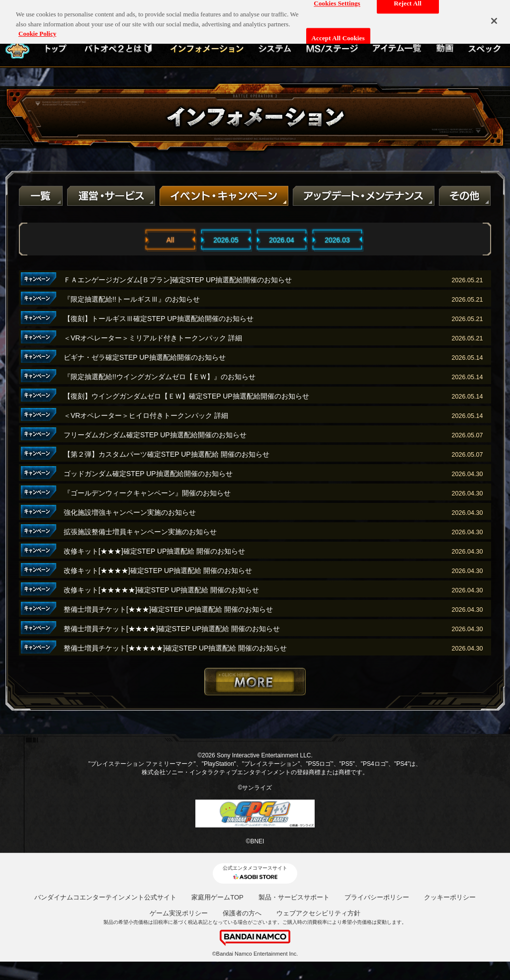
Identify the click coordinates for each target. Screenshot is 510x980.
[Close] (494, 15)
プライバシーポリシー (377, 897)
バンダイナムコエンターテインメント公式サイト (105, 897)
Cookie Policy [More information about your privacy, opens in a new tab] (37, 28)
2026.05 (226, 240)
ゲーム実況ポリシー (179, 913)
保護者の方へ (242, 913)
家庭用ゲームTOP (217, 897)
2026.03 (337, 240)
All (170, 240)
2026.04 (282, 240)
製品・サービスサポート (294, 897)
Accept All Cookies (338, 33)
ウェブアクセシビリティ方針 (318, 913)
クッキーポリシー (450, 897)
